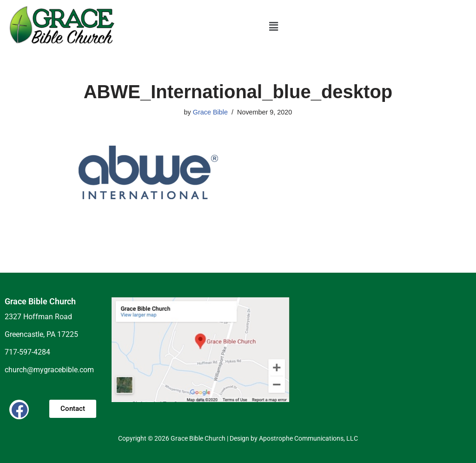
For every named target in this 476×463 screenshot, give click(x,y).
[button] (273, 27)
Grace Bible (210, 112)
